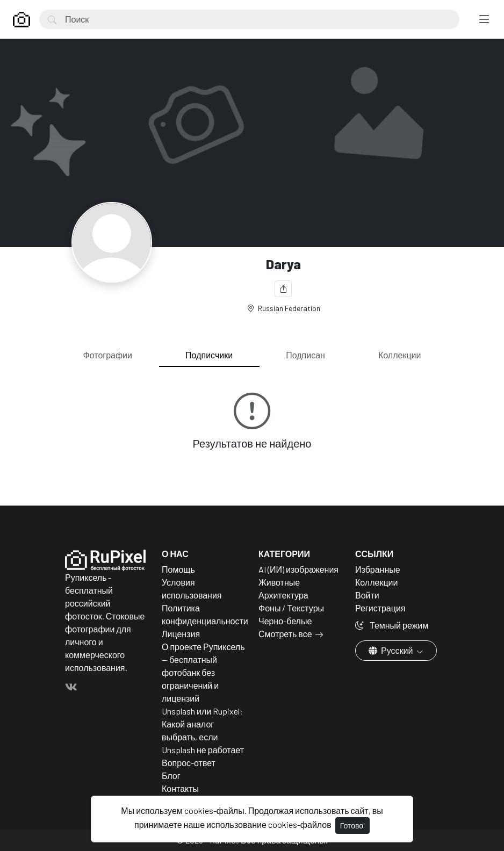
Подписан (305, 355)
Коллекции (399, 355)
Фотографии (108, 355)
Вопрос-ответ (189, 763)
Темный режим (392, 625)
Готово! (352, 825)
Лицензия (181, 634)
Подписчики (209, 355)
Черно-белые (285, 621)
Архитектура (283, 595)
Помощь (178, 569)
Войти (367, 595)
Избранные (378, 569)
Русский (391, 650)
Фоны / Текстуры (291, 608)
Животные (279, 582)
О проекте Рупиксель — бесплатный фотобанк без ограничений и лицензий (203, 672)
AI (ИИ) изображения (298, 569)
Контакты (180, 788)
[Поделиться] (283, 289)
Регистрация (380, 608)
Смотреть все (285, 634)
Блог (171, 776)
